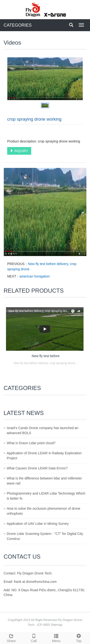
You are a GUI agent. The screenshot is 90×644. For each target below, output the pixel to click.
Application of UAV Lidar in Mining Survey (38, 524)
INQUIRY (19, 151)
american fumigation (35, 276)
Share (11, 638)
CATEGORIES (18, 25)
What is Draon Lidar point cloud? (31, 443)
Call (34, 638)
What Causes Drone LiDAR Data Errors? (37, 468)
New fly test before (46, 356)
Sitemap (57, 625)
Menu (56, 638)
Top (79, 638)
